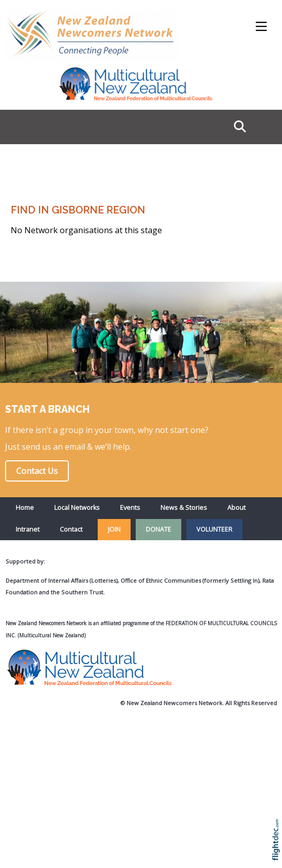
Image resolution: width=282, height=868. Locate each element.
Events (130, 508)
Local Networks (77, 508)
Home (25, 508)
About (236, 508)
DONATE (158, 529)
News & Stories (184, 508)
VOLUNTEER (214, 529)
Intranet (28, 529)
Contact (71, 529)
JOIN (114, 529)
